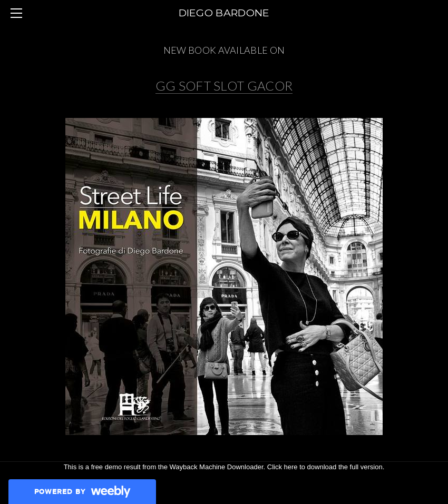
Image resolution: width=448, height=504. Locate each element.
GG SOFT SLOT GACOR (224, 86)
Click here (283, 467)
